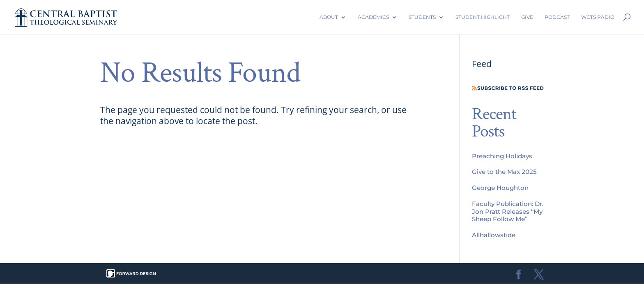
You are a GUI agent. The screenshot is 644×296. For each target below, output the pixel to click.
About (329, 17)
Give (527, 17)
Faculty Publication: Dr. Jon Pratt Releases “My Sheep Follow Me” (508, 212)
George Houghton (500, 188)
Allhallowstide (494, 235)
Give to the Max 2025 (504, 172)
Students (422, 17)
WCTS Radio (598, 17)
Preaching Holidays (502, 156)
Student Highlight (483, 17)
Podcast (557, 17)
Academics (373, 17)
